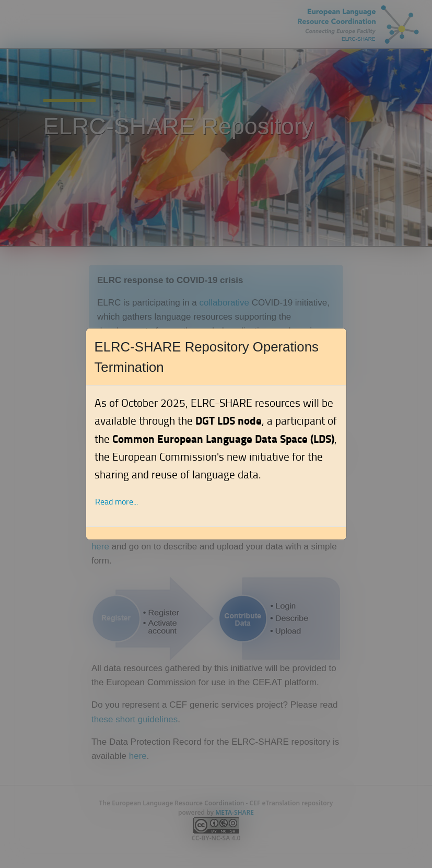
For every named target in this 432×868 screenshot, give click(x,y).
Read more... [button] (116, 502)
